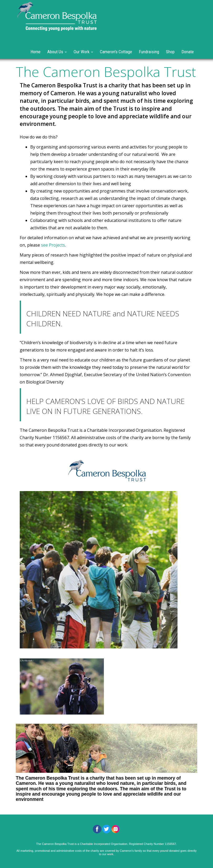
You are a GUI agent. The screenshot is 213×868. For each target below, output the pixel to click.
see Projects (53, 245)
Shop (170, 52)
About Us (57, 52)
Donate (188, 52)
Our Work (83, 52)
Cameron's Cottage (116, 52)
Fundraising (149, 52)
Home (35, 52)
